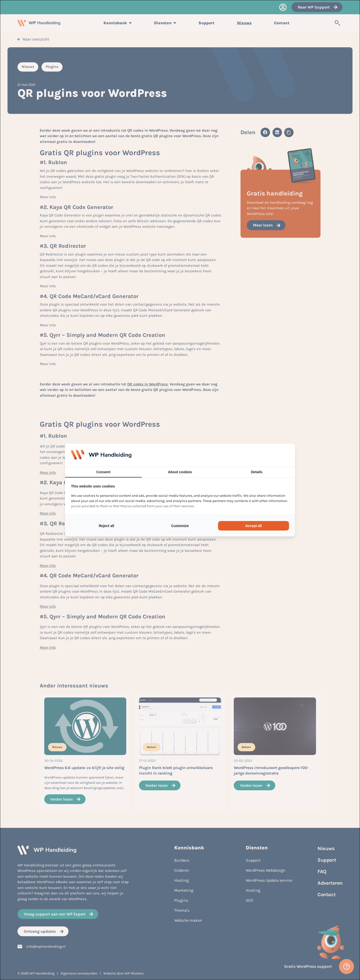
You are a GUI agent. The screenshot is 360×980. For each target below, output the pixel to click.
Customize (180, 526)
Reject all (106, 526)
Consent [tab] (103, 472)
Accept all (253, 526)
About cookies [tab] (180, 472)
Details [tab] (257, 472)
